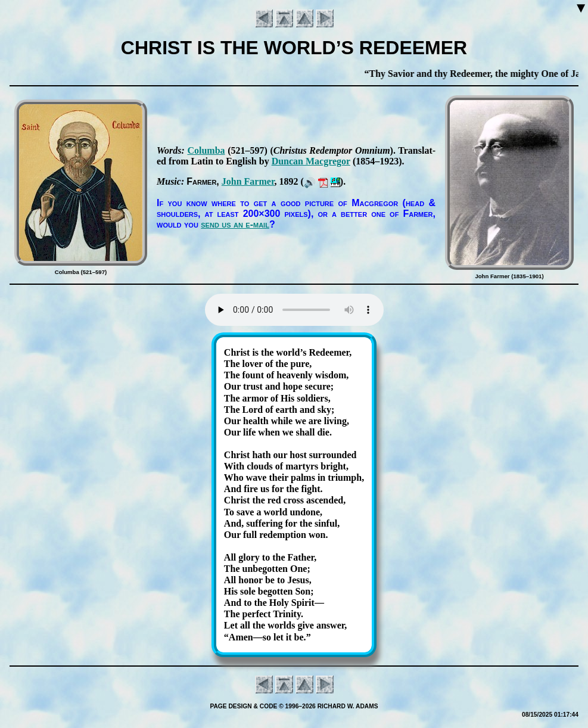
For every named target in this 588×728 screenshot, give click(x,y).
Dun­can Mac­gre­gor (311, 161)
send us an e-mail (235, 224)
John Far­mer (248, 181)
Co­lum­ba (206, 150)
